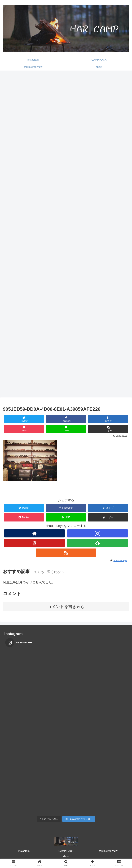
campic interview (108, 851)
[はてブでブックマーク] (108, 419)
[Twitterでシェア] (24, 419)
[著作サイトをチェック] (34, 533)
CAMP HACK (66, 851)
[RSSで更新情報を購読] (66, 553)
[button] (108, 429)
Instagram (24, 851)
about (66, 856)
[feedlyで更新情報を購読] (98, 543)
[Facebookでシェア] (66, 419)
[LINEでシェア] (66, 429)
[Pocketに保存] (24, 429)
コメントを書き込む (66, 607)
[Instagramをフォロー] (98, 533)
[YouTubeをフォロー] (34, 543)
